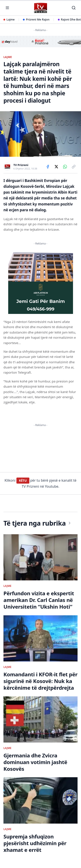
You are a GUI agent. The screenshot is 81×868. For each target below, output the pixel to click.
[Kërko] (74, 8)
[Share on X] (56, 167)
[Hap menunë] (7, 8)
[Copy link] (74, 167)
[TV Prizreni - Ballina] (40, 8)
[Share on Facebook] (48, 167)
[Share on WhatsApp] (65, 167)
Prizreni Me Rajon (36, 19)
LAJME (8, 57)
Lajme (9, 19)
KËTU (23, 480)
